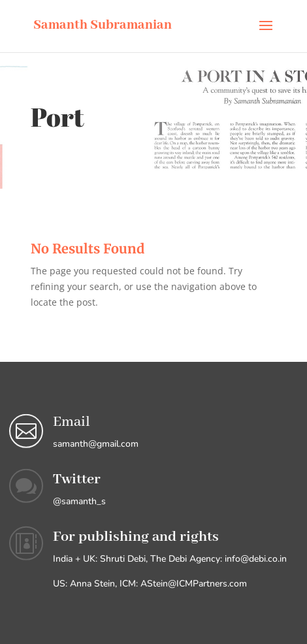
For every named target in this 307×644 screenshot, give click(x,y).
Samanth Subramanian (103, 25)
